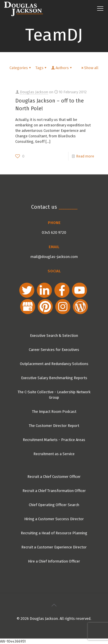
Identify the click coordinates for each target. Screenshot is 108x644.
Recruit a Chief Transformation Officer (54, 491)
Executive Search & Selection (54, 336)
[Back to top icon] (54, 605)
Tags (41, 68)
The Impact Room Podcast (54, 412)
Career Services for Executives (54, 350)
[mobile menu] (100, 9)
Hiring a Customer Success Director (54, 519)
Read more (85, 156)
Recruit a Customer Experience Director (54, 547)
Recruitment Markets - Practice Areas (54, 440)
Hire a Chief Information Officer (54, 561)
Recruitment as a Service (54, 454)
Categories (21, 68)
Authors (62, 68)
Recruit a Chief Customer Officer (54, 477)
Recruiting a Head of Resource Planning (54, 533)
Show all (89, 68)
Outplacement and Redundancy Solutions (54, 364)
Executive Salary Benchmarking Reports (54, 378)
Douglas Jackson (34, 92)
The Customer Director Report (54, 426)
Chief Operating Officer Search (54, 505)
